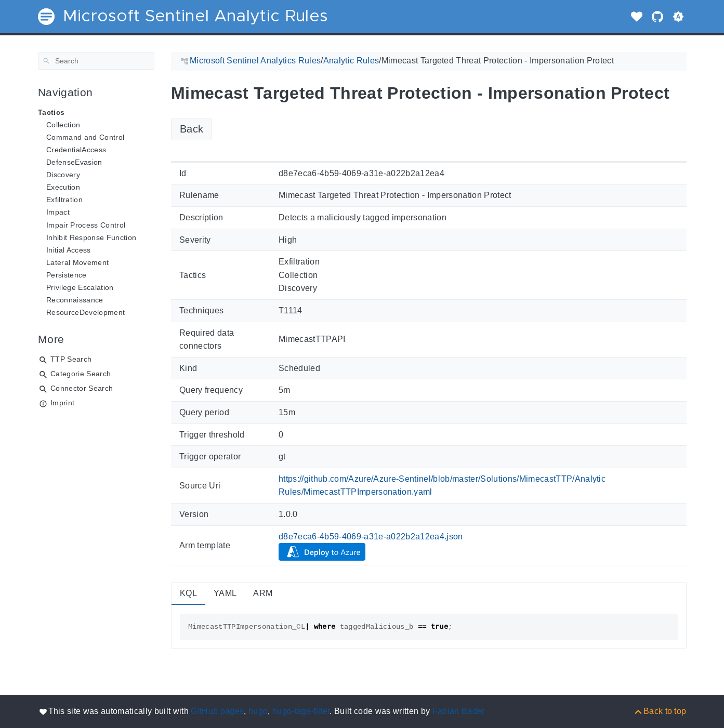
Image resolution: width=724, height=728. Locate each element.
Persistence (67, 275)
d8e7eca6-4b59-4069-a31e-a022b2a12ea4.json (371, 537)
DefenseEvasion (74, 162)
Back (192, 129)
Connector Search (82, 388)
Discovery (63, 175)
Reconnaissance (75, 300)
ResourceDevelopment (85, 312)
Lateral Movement (77, 262)
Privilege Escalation (80, 287)
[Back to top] (660, 711)
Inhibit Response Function (91, 237)
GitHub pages (217, 711)
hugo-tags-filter (301, 711)
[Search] (96, 61)
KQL (188, 593)
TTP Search (71, 359)
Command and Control (85, 137)
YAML (225, 593)
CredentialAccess (76, 150)
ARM (263, 593)
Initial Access (69, 250)
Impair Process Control (86, 225)
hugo (258, 711)
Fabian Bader (459, 711)
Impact (58, 212)
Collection (63, 125)
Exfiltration (64, 200)
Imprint (62, 403)
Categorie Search (81, 374)
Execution (63, 187)
